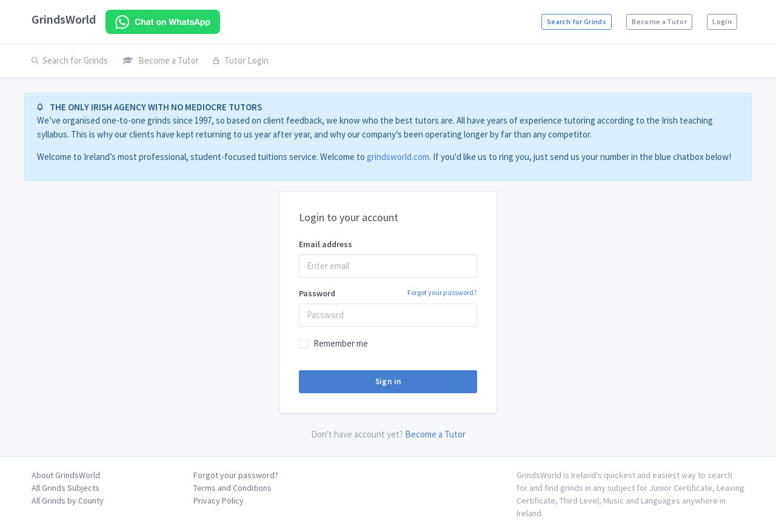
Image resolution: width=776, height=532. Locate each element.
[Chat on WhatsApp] (163, 22)
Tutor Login (241, 60)
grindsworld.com (398, 157)
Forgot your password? (442, 292)
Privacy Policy (219, 500)
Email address (326, 244)
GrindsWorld (64, 19)
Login (722, 22)
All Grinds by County (68, 500)
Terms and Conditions (232, 488)
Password (388, 293)
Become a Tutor (659, 22)
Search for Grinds (577, 22)
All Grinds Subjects (65, 488)
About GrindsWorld (66, 475)
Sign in (388, 381)
